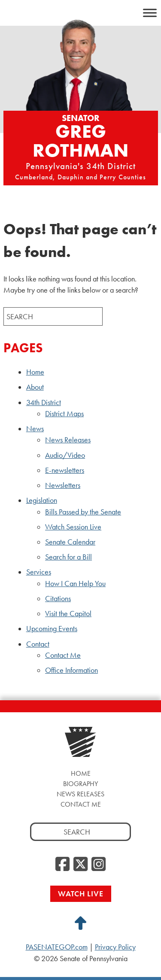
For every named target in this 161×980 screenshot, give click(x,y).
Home (35, 372)
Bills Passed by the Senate (83, 512)
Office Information (71, 670)
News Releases (68, 440)
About (35, 387)
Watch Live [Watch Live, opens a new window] (81, 894)
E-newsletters (65, 470)
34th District (44, 402)
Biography (80, 784)
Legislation (42, 500)
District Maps (64, 414)
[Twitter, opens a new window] (80, 865)
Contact (38, 644)
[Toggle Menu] (150, 13)
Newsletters (63, 485)
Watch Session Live (73, 527)
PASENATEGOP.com (57, 947)
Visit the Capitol (68, 614)
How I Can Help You (75, 584)
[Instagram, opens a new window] (99, 865)
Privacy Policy (115, 947)
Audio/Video (65, 455)
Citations (58, 599)
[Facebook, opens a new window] (62, 865)
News (35, 429)
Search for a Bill (68, 557)
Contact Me (63, 655)
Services (39, 572)
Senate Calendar (70, 542)
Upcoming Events (52, 629)
